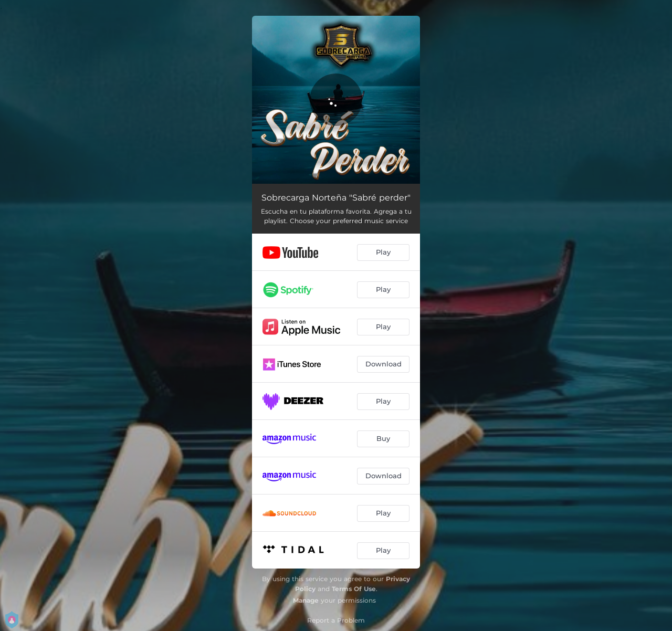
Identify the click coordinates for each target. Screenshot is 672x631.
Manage (306, 600)
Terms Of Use (354, 589)
